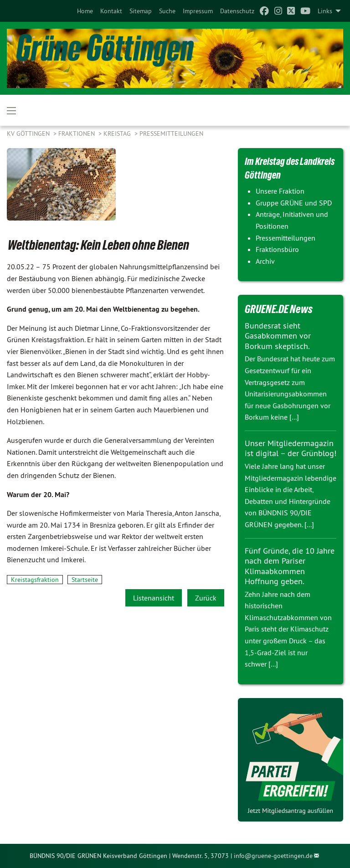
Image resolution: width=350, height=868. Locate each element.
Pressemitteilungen (171, 134)
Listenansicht (154, 598)
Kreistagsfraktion (35, 580)
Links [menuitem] (325, 11)
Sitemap (141, 11)
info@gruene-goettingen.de (273, 856)
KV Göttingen (29, 134)
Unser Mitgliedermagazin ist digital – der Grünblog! (291, 448)
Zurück (206, 598)
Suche (167, 11)
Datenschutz (237, 11)
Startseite (85, 580)
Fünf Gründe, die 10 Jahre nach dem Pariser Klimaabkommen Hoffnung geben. (290, 566)
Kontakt (111, 11)
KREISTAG (118, 134)
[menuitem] (85, 11)
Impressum (198, 11)
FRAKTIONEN (77, 134)
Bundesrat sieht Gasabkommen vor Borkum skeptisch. (278, 336)
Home (85, 11)
